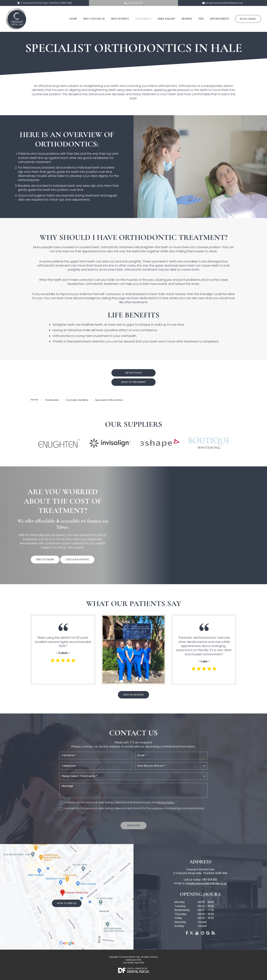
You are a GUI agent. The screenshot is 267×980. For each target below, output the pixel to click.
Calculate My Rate (77, 559)
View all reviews (133, 695)
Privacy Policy (165, 802)
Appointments (220, 19)
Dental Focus (138, 972)
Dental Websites (136, 968)
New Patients (120, 19)
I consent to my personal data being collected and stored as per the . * (120, 802)
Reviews (187, 19)
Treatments (143, 19)
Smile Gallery (167, 19)
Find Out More (45, 559)
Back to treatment (134, 382)
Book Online (248, 19)
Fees (201, 19)
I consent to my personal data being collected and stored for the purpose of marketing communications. (134, 808)
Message (133, 790)
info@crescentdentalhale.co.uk (224, 3)
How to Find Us (67, 903)
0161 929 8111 (135, 3)
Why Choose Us (94, 19)
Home (73, 19)
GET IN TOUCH (133, 373)
